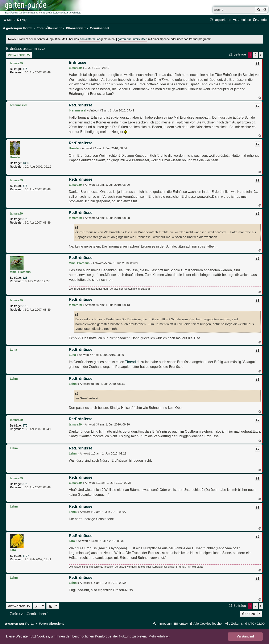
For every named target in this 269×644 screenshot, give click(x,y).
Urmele (15, 157)
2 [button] (255, 55)
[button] (261, 55)
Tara (13, 550)
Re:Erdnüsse (80, 105)
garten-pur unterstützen (133, 39)
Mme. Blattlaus (20, 272)
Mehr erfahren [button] (159, 636)
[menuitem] (22, 20)
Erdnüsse (14, 49)
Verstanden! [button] (245, 636)
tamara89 (16, 63)
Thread (130, 362)
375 (25, 69)
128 (25, 278)
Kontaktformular (90, 39)
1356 (26, 163)
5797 (26, 556)
